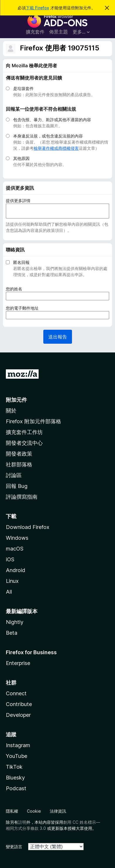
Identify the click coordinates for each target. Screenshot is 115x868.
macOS (15, 549)
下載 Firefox (37, 8)
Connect (16, 693)
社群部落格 (19, 464)
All (9, 592)
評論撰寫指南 (22, 497)
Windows (17, 538)
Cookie (34, 811)
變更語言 (14, 847)
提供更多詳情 (18, 201)
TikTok (14, 767)
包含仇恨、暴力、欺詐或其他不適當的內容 (52, 120)
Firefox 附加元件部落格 (34, 421)
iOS (10, 559)
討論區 (14, 475)
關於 (11, 411)
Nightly (15, 622)
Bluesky (15, 778)
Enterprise (18, 663)
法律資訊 (58, 811)
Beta (12, 633)
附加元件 (16, 400)
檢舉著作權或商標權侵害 (56, 148)
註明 (22, 822)
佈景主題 (59, 32)
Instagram (18, 745)
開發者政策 (19, 454)
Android (16, 570)
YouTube (17, 756)
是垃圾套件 (23, 88)
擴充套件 (35, 32)
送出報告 (58, 337)
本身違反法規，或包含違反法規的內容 (48, 136)
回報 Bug (17, 486)
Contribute (19, 704)
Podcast (16, 788)
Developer (18, 715)
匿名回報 (21, 262)
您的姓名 (16, 289)
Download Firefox (28, 527)
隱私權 (12, 811)
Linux (12, 581)
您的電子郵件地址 (24, 308)
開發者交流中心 (24, 443)
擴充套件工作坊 (24, 432)
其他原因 (21, 158)
